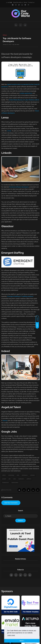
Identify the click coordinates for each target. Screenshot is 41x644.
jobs (18, 475)
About (25, 2)
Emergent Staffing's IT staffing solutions (20, 296)
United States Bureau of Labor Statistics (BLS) (24, 100)
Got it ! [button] (22, 641)
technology (11, 475)
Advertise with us (18, 2)
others (4, 475)
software (32, 475)
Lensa (9, 131)
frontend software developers (19, 187)
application (21, 479)
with (9, 2)
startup (5, 420)
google (4, 479)
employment (5, 482)
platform (29, 479)
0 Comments (7, 497)
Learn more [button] (11, 635)
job (10, 479)
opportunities (15, 482)
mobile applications (26, 93)
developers (25, 475)
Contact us (31, 2)
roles (14, 479)
